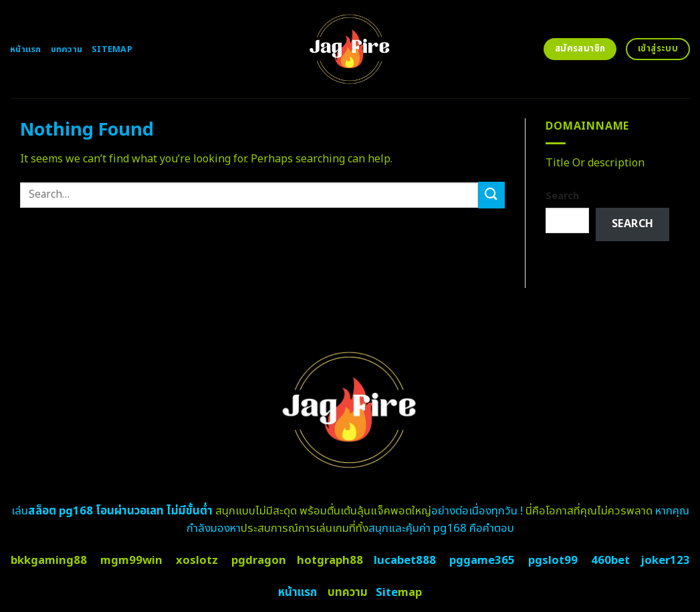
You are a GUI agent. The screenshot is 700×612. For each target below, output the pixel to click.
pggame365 (482, 561)
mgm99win (131, 561)
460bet (610, 561)
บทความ (67, 49)
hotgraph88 (330, 561)
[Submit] (491, 195)
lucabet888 (405, 561)
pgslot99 (553, 561)
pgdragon (259, 561)
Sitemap (112, 49)
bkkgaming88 (49, 561)
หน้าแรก (26, 49)
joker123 (665, 561)
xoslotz (197, 561)
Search (562, 196)
